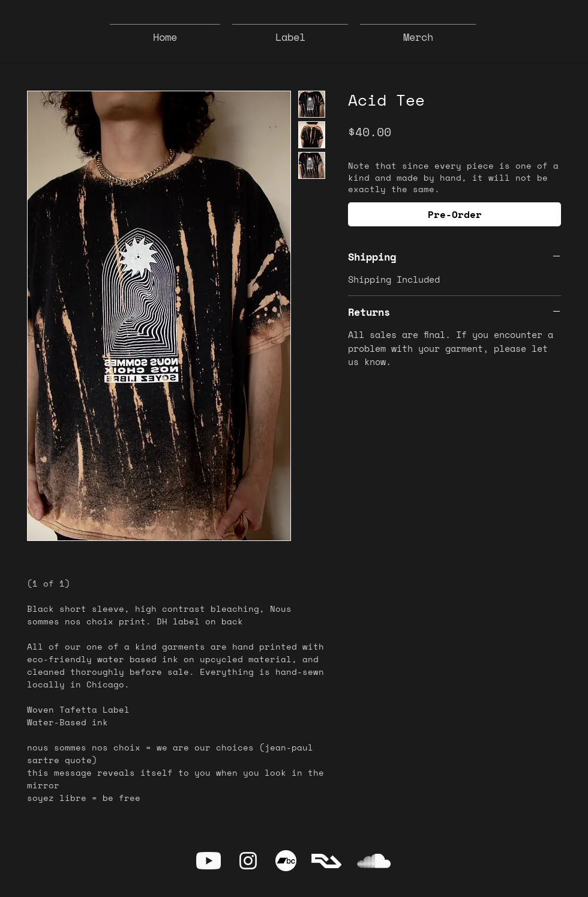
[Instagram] (248, 861)
